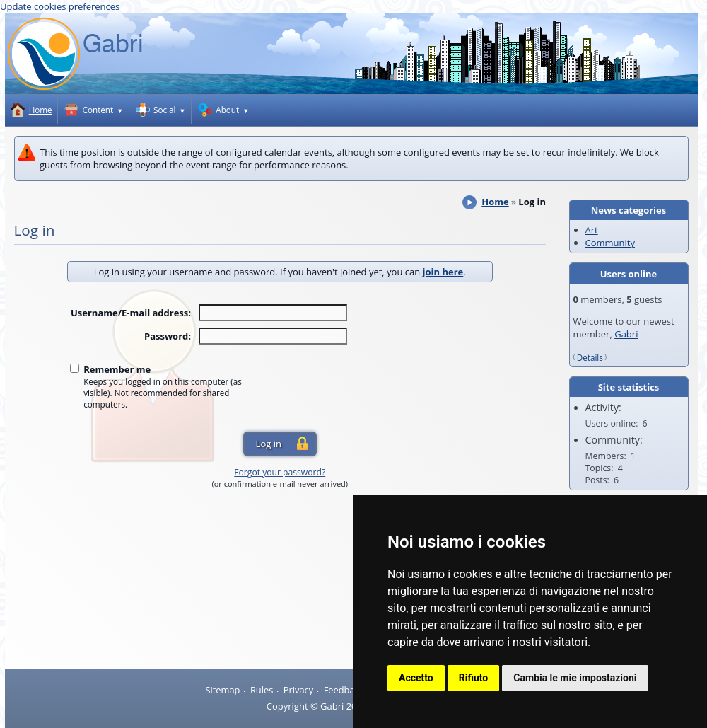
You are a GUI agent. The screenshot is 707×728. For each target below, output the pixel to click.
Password (166, 336)
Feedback (344, 690)
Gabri (626, 334)
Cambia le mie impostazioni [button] (575, 678)
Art (592, 230)
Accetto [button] (416, 678)
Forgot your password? (280, 472)
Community (610, 243)
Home (495, 202)
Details (590, 357)
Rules (262, 690)
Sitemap (222, 690)
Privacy (298, 690)
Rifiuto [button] (474, 678)
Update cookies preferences (60, 6)
